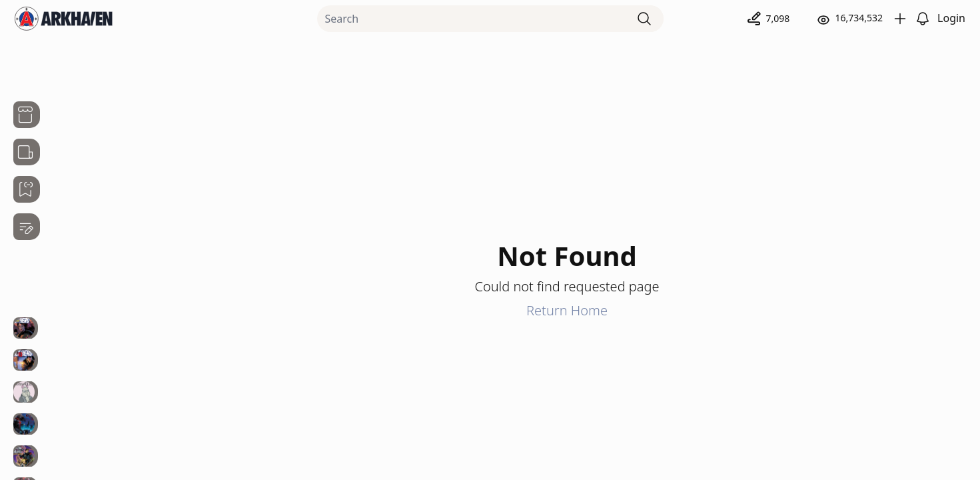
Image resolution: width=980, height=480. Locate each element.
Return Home (567, 310)
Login (951, 18)
